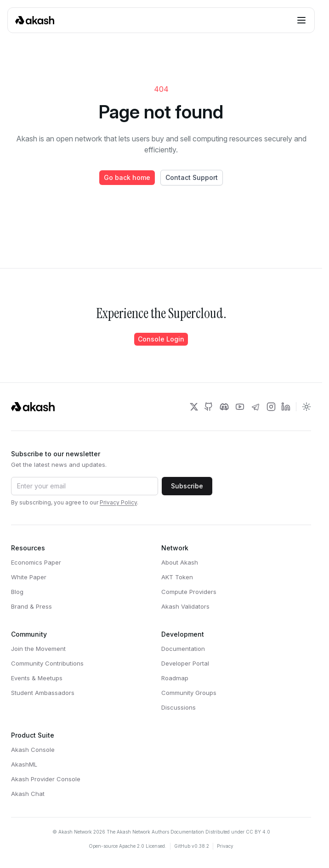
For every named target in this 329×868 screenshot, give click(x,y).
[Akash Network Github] (209, 407)
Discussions (179, 707)
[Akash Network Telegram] (255, 407)
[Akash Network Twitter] (194, 407)
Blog (17, 592)
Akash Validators (185, 606)
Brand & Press (31, 606)
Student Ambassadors (43, 693)
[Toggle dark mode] (306, 407)
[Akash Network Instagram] (271, 407)
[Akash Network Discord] (224, 407)
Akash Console (33, 750)
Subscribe (187, 486)
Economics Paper (36, 562)
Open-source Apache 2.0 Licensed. (128, 846)
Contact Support (192, 177)
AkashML (24, 764)
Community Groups (189, 693)
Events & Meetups (37, 678)
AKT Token (177, 577)
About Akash (180, 562)
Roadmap (175, 678)
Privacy (225, 846)
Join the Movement (38, 649)
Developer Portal (185, 663)
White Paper (29, 577)
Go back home (127, 177)
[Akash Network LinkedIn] (286, 407)
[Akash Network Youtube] (240, 407)
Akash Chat (28, 794)
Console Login (161, 339)
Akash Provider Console (46, 779)
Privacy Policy (118, 502)
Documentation (183, 649)
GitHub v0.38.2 (192, 846)
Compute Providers (189, 592)
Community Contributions (47, 663)
